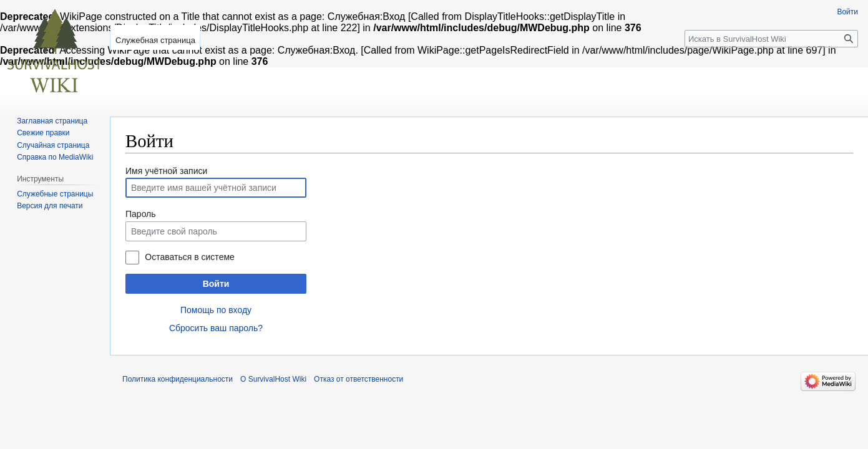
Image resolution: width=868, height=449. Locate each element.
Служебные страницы (55, 194)
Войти (216, 284)
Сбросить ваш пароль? (216, 328)
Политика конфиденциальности (178, 379)
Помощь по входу (216, 310)
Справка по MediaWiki (55, 157)
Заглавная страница (52, 121)
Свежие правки (43, 133)
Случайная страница (53, 145)
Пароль (141, 214)
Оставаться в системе (189, 257)
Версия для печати (50, 206)
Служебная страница (155, 40)
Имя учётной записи (166, 171)
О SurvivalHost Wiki (273, 379)
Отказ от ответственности (358, 379)
